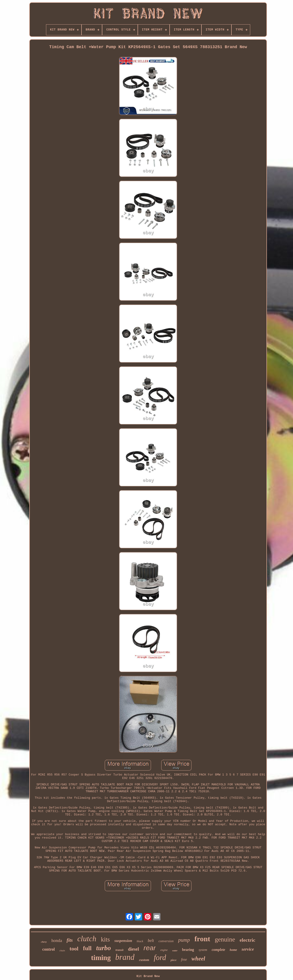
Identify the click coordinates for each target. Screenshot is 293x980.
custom (144, 960)
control (49, 949)
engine (164, 950)
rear (150, 948)
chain (62, 950)
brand (125, 957)
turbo (103, 948)
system (203, 950)
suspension (123, 941)
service (248, 949)
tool (74, 949)
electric (247, 940)
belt (151, 941)
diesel (133, 949)
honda (57, 940)
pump (184, 940)
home (233, 950)
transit (120, 950)
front (202, 939)
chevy (44, 942)
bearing (188, 950)
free (184, 959)
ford (160, 958)
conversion (166, 941)
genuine (225, 939)
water (175, 951)
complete (218, 950)
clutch (87, 939)
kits (105, 939)
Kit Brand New (148, 976)
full (87, 948)
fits (70, 940)
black (140, 941)
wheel (198, 959)
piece (173, 960)
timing (101, 958)
